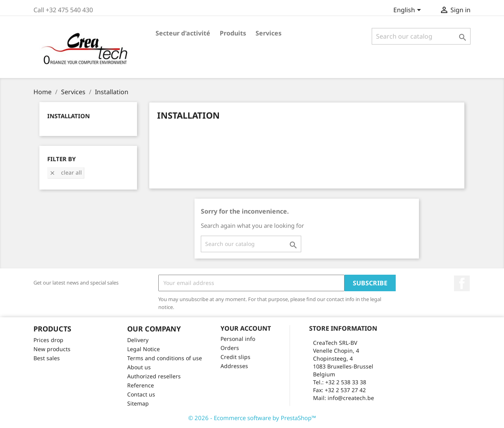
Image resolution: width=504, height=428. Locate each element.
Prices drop (48, 340)
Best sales (47, 358)
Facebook (462, 283)
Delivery (138, 340)
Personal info (238, 339)
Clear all (66, 172)
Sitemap (138, 403)
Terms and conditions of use (165, 358)
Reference (141, 385)
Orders (230, 348)
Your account (246, 328)
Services (269, 33)
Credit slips (235, 357)
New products (52, 349)
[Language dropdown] (409, 11)
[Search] (421, 36)
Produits (233, 33)
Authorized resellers (154, 376)
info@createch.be (351, 398)
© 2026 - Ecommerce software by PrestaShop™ (252, 418)
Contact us (141, 394)
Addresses (234, 366)
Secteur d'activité (183, 33)
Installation (69, 116)
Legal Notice (144, 349)
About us (139, 367)
